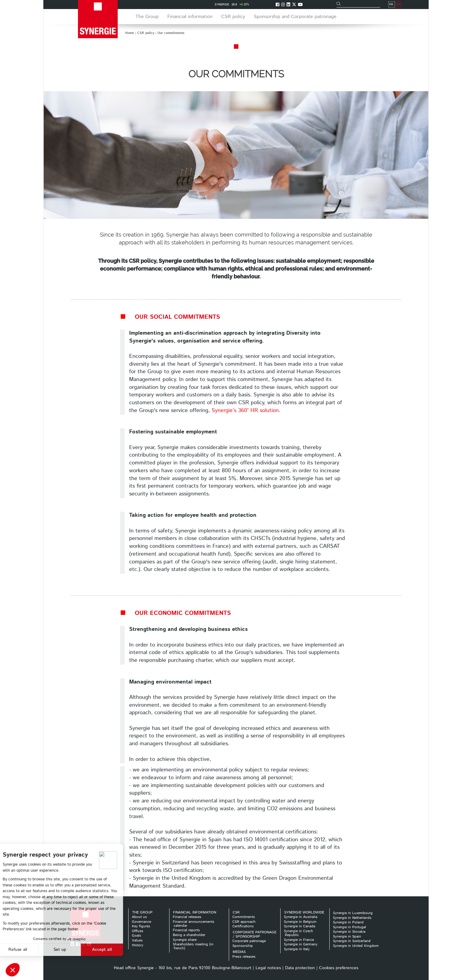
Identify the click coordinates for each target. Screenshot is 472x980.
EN (399, 5)
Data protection (300, 968)
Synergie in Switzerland (352, 941)
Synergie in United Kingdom (356, 946)
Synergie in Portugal (349, 927)
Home (130, 33)
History (138, 945)
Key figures (141, 926)
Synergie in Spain (347, 937)
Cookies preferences (339, 968)
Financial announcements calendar (194, 924)
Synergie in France (299, 940)
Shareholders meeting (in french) (193, 946)
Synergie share (185, 940)
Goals (137, 936)
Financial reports (186, 930)
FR (391, 5)
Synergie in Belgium (300, 922)
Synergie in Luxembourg (353, 913)
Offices (138, 931)
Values (137, 940)
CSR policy (146, 33)
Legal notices (268, 968)
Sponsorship (243, 946)
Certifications (243, 926)
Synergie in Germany (301, 944)
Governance (141, 922)
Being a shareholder (189, 935)
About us (139, 917)
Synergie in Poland (348, 922)
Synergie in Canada (300, 926)
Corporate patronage (249, 941)
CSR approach (244, 922)
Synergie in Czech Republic (298, 933)
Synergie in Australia (301, 917)
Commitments (244, 917)
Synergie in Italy (297, 949)
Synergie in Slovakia (349, 932)
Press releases (244, 957)
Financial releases (187, 917)
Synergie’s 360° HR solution (245, 411)
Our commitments (171, 33)
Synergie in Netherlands (352, 918)
